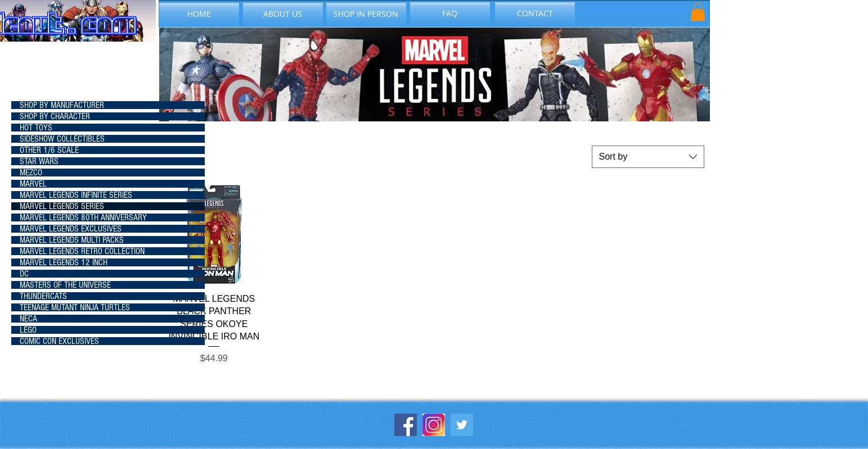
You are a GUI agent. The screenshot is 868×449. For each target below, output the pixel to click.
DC (24, 274)
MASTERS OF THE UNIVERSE (65, 285)
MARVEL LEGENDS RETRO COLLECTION (82, 251)
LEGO (28, 330)
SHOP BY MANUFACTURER (62, 105)
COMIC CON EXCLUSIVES (59, 341)
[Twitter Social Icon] (462, 425)
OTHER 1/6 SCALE (49, 150)
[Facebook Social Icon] (406, 425)
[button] (698, 12)
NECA (28, 319)
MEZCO (31, 173)
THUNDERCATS (43, 296)
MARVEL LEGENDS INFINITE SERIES (76, 195)
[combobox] (648, 157)
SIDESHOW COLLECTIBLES (62, 139)
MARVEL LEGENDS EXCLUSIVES (71, 229)
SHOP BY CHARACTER (55, 116)
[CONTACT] (535, 13)
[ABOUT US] (283, 14)
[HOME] (199, 14)
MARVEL (33, 184)
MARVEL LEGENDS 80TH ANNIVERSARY (83, 217)
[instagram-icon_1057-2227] (434, 425)
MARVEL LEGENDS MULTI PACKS (72, 240)
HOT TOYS (36, 128)
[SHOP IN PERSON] (366, 14)
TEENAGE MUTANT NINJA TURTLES (75, 307)
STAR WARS (39, 161)
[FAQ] (450, 13)
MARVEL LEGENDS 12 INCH (64, 262)
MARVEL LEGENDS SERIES (62, 206)
